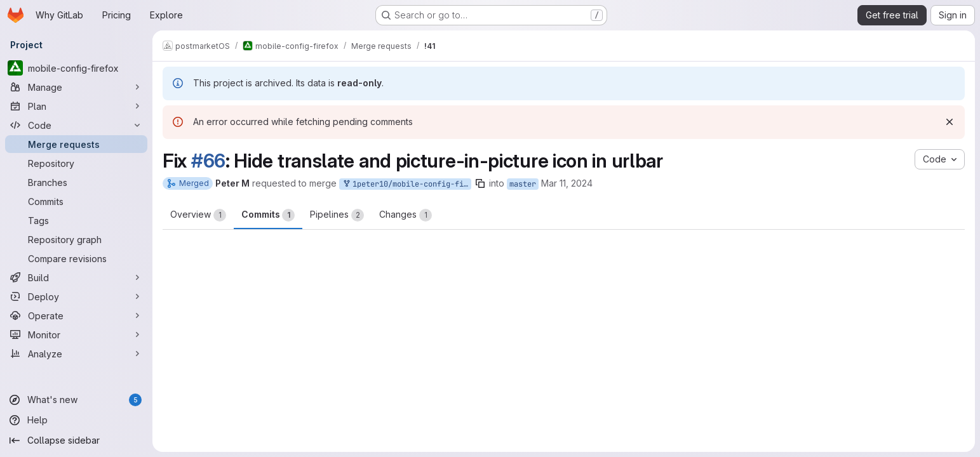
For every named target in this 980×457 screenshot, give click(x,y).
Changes (406, 215)
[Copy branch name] (480, 183)
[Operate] (76, 315)
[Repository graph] (76, 239)
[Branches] (76, 182)
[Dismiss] (950, 122)
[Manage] (76, 87)
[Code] (76, 125)
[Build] (76, 277)
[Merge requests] (76, 144)
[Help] (76, 420)
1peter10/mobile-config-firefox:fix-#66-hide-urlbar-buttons (406, 184)
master (523, 184)
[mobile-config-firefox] (76, 68)
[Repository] (76, 163)
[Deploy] (76, 296)
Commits (268, 215)
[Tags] (76, 220)
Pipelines (337, 215)
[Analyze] (76, 354)
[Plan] (76, 106)
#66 (208, 161)
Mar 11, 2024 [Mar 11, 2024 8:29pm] (567, 183)
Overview (198, 215)
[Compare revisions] (76, 258)
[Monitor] (76, 334)
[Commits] (76, 201)
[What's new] (76, 400)
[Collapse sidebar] (76, 440)
